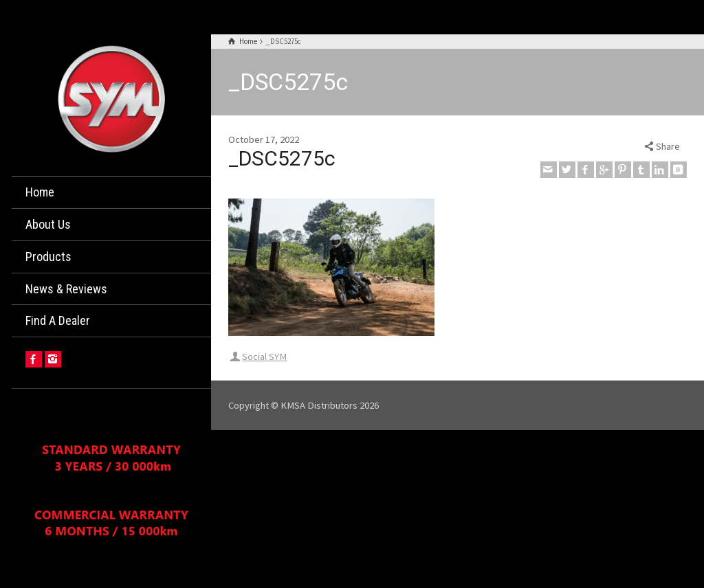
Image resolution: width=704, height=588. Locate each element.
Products (48, 257)
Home (40, 192)
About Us (48, 224)
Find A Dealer (58, 320)
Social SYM (264, 357)
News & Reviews (66, 289)
